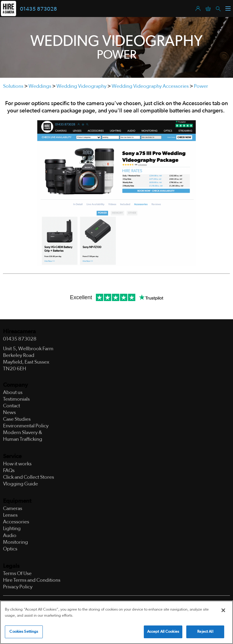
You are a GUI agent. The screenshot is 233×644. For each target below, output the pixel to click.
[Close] (223, 610)
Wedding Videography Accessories (150, 86)
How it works (17, 464)
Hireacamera (19, 332)
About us (13, 392)
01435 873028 (39, 9)
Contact (12, 406)
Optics (10, 549)
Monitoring (15, 542)
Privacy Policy (18, 587)
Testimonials (16, 399)
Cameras (13, 508)
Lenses (10, 515)
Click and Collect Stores (29, 477)
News (9, 412)
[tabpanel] (116, 47)
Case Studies (17, 419)
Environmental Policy (26, 426)
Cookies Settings (24, 632)
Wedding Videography (81, 86)
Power (201, 86)
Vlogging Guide (20, 484)
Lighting (12, 528)
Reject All (205, 632)
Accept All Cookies (163, 632)
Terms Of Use (17, 573)
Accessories (16, 522)
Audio (10, 535)
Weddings (40, 86)
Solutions (13, 86)
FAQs (9, 470)
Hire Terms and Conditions (32, 580)
